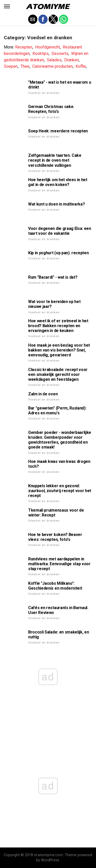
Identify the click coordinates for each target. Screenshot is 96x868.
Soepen (11, 66)
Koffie (81, 66)
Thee (25, 66)
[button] (7, 6)
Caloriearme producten (52, 66)
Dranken (72, 60)
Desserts (60, 53)
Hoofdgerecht (47, 47)
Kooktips (41, 53)
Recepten (24, 47)
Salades (54, 60)
